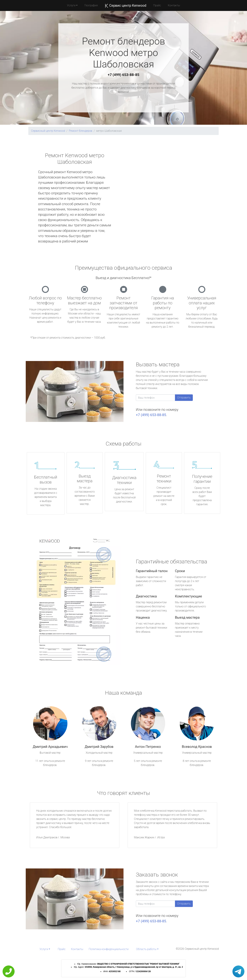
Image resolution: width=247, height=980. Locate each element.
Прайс (157, 5)
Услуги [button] (71, 5)
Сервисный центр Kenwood (48, 131)
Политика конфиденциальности (109, 949)
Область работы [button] (146, 949)
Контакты (174, 5)
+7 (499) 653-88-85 (123, 75)
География (91, 5)
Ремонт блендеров (81, 131)
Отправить (184, 398)
